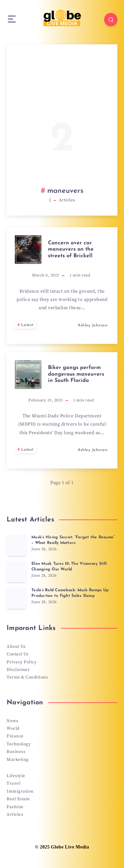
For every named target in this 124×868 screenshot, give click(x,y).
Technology (19, 744)
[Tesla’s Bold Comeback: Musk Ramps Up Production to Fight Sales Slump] (17, 598)
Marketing (18, 760)
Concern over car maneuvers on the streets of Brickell (71, 249)
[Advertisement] (62, 121)
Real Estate (18, 799)
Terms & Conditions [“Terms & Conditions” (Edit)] (27, 677)
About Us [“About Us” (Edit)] (16, 646)
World (13, 728)
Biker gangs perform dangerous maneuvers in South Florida (76, 374)
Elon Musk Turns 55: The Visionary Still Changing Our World (69, 567)
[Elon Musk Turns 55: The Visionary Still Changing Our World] (17, 572)
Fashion (15, 807)
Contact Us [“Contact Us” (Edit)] (18, 654)
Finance (15, 736)
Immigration (20, 791)
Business (16, 752)
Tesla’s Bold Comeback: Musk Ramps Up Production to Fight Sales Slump (70, 593)
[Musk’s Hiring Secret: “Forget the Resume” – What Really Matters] (17, 545)
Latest (27, 325)
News (12, 721)
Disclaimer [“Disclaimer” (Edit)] (18, 670)
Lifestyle (16, 776)
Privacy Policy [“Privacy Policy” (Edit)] (22, 662)
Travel (14, 783)
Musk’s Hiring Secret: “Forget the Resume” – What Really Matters (73, 540)
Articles (15, 814)
